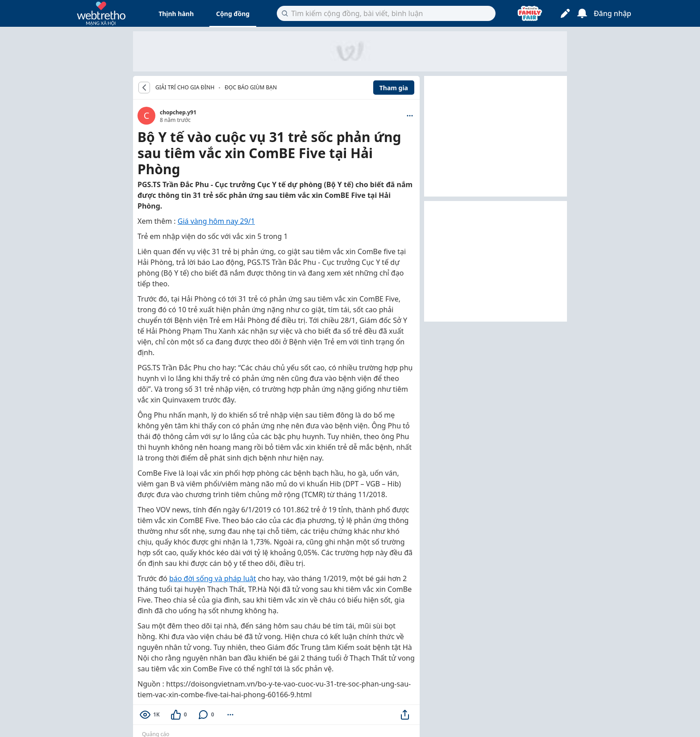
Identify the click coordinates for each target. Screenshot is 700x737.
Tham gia (394, 88)
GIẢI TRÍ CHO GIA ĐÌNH (185, 88)
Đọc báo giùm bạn (251, 87)
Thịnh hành (176, 14)
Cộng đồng (233, 14)
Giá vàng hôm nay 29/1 (216, 221)
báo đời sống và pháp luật (213, 578)
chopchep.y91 (178, 112)
